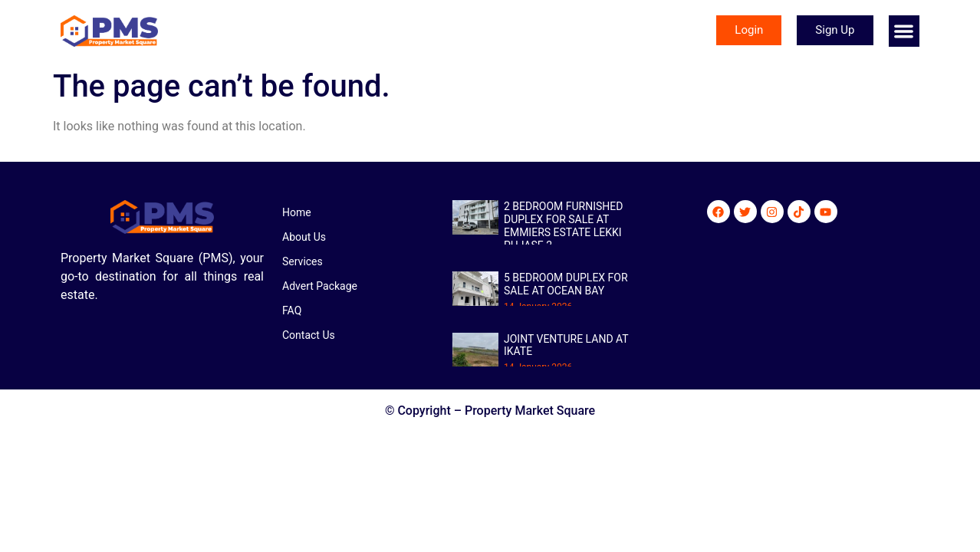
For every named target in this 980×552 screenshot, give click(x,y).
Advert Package (320, 286)
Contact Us (309, 335)
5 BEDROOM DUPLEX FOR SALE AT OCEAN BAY (566, 284)
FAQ (292, 310)
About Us (304, 237)
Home (297, 212)
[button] (904, 31)
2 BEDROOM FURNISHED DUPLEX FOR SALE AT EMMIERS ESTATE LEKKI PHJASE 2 (563, 225)
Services (303, 261)
